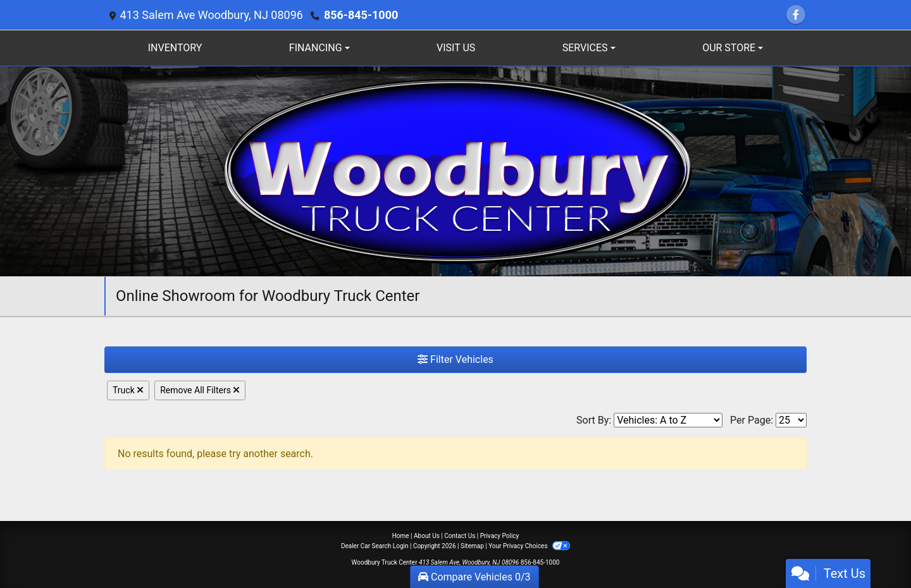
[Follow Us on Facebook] (796, 15)
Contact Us (460, 536)
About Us (427, 536)
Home (401, 536)
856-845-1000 (361, 15)
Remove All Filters (200, 390)
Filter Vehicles (455, 359)
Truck (128, 390)
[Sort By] (668, 420)
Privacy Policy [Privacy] (500, 536)
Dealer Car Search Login (375, 546)
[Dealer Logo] (455, 170)
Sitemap (472, 546)
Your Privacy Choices (529, 546)
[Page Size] (791, 420)
